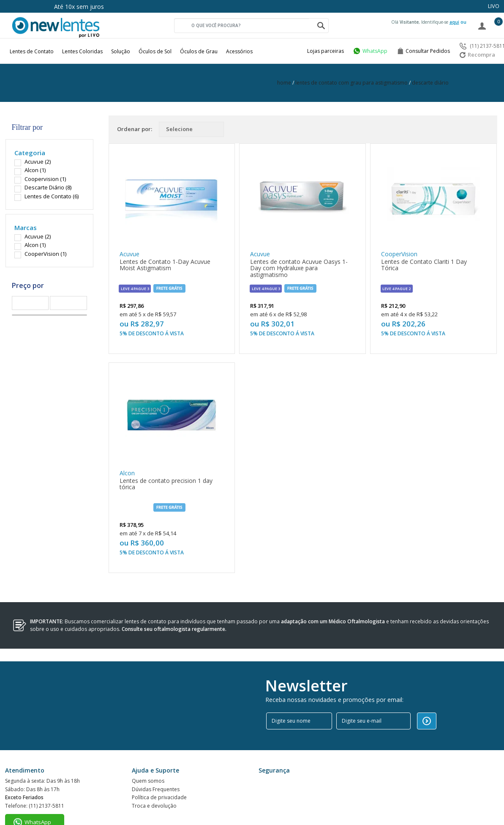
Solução (121, 51)
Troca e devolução (154, 782)
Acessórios (239, 51)
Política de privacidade (159, 772)
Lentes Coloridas (82, 51)
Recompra (477, 55)
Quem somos (148, 751)
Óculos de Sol (155, 51)
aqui (454, 22)
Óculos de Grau (199, 51)
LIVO (494, 6)
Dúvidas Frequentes (156, 761)
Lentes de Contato (32, 51)
